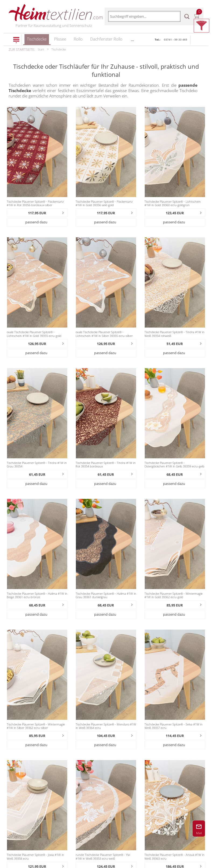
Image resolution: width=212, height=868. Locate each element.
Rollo (78, 39)
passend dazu (36, 222)
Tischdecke (37, 41)
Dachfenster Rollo (106, 39)
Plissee (60, 39)
